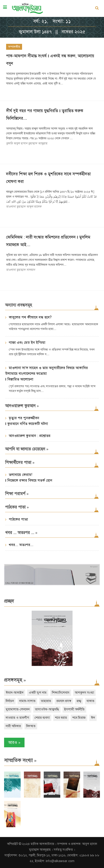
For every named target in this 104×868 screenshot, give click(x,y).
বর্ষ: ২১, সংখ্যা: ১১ (52, 21)
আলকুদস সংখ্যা (84, 693)
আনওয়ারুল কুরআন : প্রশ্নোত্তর (30, 436)
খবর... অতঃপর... (21, 545)
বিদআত (31, 726)
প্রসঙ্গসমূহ (15, 680)
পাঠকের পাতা (18, 519)
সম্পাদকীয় (14, 47)
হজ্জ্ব (79, 701)
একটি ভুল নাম (38, 693)
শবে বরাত (61, 718)
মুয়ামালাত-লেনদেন (18, 709)
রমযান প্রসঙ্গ (64, 701)
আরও (14, 742)
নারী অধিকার (13, 726)
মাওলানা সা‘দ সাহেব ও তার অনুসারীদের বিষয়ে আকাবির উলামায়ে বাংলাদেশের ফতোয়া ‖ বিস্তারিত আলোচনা (46, 374)
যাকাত (91, 701)
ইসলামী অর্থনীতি (74, 709)
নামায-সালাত (27, 701)
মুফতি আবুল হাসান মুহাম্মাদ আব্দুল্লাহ (27, 143)
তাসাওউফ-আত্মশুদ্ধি (47, 709)
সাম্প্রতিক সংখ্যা (20, 760)
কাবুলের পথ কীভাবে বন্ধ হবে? (30, 317)
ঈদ (93, 718)
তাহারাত (46, 701)
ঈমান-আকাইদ (15, 693)
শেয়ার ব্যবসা (42, 718)
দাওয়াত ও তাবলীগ (17, 718)
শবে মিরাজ (79, 718)
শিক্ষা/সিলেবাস (61, 693)
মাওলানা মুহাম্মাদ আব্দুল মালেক (24, 207)
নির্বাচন (10, 701)
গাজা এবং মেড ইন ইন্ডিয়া (27, 343)
